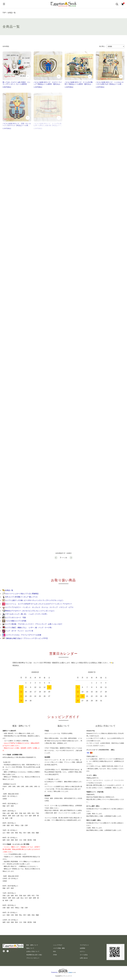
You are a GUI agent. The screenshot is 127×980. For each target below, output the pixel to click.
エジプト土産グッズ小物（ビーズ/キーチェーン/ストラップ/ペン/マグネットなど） (33, 600)
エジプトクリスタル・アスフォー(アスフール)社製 (22, 635)
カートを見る (84, 955)
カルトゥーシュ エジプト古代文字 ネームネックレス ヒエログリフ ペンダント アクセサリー (37, 604)
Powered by (63, 971)
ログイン (82, 951)
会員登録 (82, 948)
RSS (54, 951)
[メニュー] (4, 4)
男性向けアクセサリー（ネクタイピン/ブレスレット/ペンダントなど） (29, 611)
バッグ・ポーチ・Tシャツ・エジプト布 (18, 631)
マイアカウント (84, 945)
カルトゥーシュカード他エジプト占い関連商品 (20, 594)
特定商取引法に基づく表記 (34, 955)
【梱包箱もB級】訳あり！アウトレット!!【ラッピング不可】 (25, 638)
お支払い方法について (33, 951)
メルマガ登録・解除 (59, 948)
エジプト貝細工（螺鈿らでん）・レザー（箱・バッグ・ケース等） (27, 628)
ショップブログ (58, 945)
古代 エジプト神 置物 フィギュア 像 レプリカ (20, 597)
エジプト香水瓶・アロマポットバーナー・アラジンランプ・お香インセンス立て (32, 624)
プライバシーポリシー (33, 958)
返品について (30, 948)
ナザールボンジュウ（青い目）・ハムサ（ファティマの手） (25, 614)
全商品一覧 (8, 590)
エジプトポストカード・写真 (14, 618)
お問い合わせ (84, 958)
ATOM (55, 955)
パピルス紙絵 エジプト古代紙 (14, 621)
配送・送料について (32, 945)
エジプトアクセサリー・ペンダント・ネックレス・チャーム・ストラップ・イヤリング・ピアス (38, 607)
